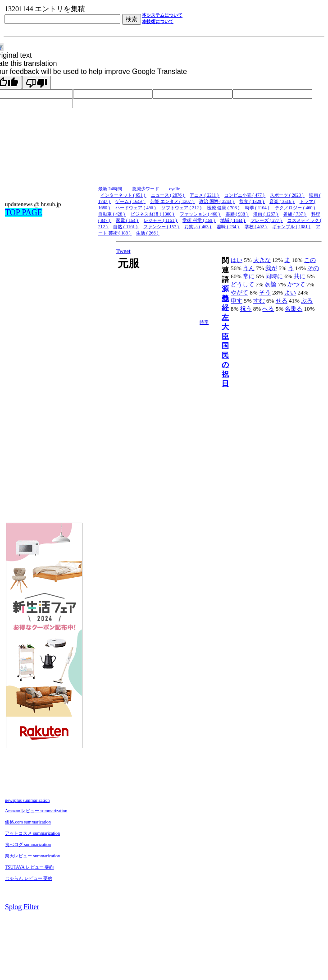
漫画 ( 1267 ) (266, 214)
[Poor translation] (36, 83)
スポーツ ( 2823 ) (287, 195)
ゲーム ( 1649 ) (130, 201)
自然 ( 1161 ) (126, 227)
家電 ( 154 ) (128, 220)
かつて (296, 284)
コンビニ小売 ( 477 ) (245, 195)
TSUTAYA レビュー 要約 (29, 867)
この (310, 260)
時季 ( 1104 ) (258, 208)
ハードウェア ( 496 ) (136, 208)
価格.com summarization (28, 822)
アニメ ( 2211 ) (205, 195)
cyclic (175, 189)
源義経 (225, 298)
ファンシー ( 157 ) (162, 227)
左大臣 (225, 327)
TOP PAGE (24, 212)
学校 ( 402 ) (256, 227)
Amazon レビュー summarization (36, 811)
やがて (239, 292)
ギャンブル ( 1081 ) (292, 227)
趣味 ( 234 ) (228, 227)
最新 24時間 (111, 189)
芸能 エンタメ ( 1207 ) (172, 201)
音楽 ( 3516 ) (282, 201)
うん (249, 268)
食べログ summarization (28, 844)
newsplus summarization (27, 800)
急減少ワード (146, 189)
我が (271, 268)
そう (265, 292)
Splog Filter (22, 907)
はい (237, 260)
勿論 (271, 284)
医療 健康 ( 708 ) (224, 208)
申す (237, 301)
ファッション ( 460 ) (200, 214)
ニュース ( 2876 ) (168, 195)
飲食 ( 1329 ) (252, 201)
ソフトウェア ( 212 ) (182, 208)
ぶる (307, 301)
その (313, 268)
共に (300, 276)
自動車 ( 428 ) (112, 214)
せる (282, 301)
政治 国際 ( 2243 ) (217, 201)
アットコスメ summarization (32, 833)
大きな (262, 260)
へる (268, 309)
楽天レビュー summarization (32, 856)
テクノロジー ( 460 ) (296, 208)
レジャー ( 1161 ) (161, 220)
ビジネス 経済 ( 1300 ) (153, 214)
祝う (246, 309)
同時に (274, 276)
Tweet (123, 251)
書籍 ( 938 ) (237, 214)
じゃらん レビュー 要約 (29, 878)
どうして (242, 284)
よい (290, 292)
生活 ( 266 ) (148, 233)
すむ (259, 301)
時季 (204, 322)
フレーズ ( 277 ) (267, 220)
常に (249, 276)
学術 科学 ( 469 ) (199, 220)
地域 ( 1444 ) (233, 220)
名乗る (294, 309)
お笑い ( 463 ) (198, 227)
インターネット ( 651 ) (123, 195)
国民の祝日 (225, 365)
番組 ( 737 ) (295, 214)
